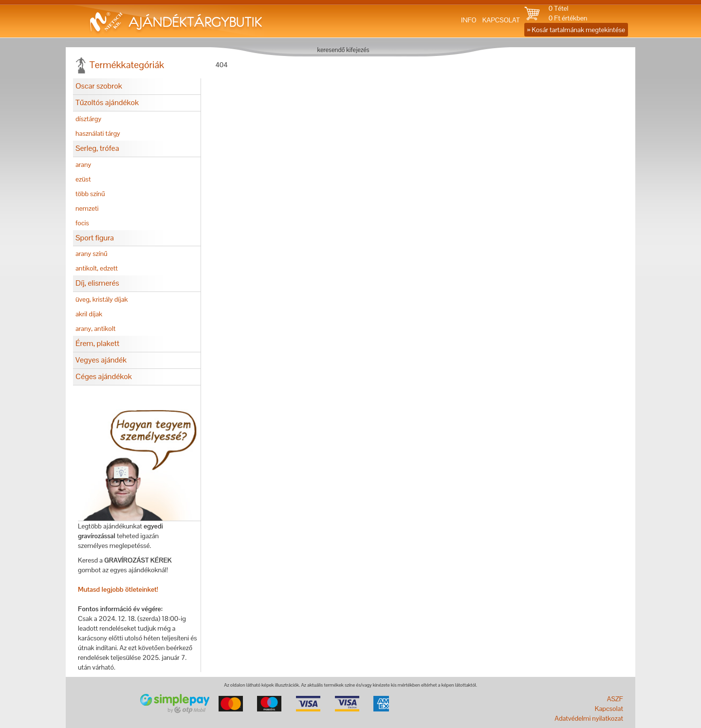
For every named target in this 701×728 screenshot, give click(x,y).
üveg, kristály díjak (102, 299)
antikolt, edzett (97, 268)
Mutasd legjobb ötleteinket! (118, 589)
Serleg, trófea (97, 148)
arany (83, 164)
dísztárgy (88, 119)
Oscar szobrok (99, 86)
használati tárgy (98, 133)
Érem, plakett (97, 343)
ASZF (615, 699)
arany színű (92, 254)
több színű (90, 194)
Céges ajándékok (104, 376)
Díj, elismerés (97, 283)
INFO (469, 20)
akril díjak (89, 314)
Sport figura (95, 238)
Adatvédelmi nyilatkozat (589, 718)
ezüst (83, 179)
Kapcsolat (609, 709)
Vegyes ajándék (101, 360)
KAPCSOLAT (501, 20)
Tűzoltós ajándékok (107, 102)
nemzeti (87, 208)
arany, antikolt (95, 328)
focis (82, 223)
